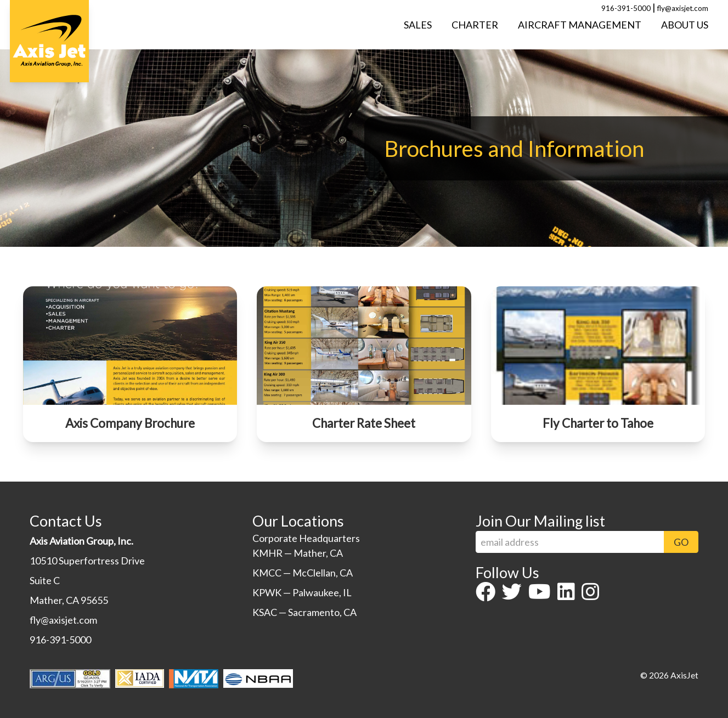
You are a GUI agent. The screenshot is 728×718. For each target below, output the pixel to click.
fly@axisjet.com (683, 8)
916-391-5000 (626, 8)
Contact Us (66, 521)
